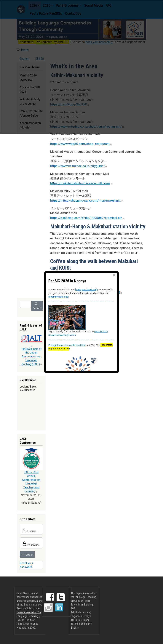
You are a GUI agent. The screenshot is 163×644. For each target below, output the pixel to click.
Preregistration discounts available (67, 345)
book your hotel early (86, 289)
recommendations (58, 297)
